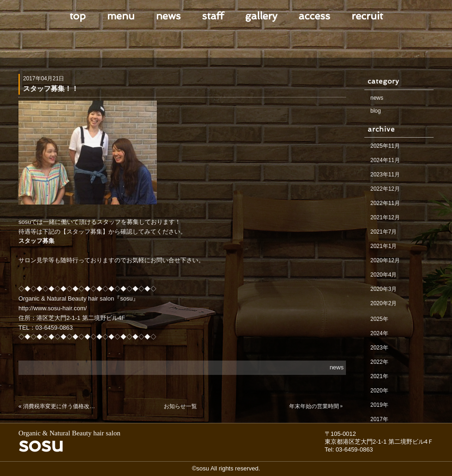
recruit (367, 16)
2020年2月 (384, 303)
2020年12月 (385, 260)
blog (376, 111)
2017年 (379, 419)
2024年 (379, 333)
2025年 (379, 319)
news (168, 16)
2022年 (379, 362)
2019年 (379, 405)
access (314, 16)
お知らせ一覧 (180, 406)
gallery (261, 16)
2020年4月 (384, 275)
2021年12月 (385, 217)
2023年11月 (385, 175)
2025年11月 (385, 146)
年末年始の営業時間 (314, 406)
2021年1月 (384, 246)
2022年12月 (385, 189)
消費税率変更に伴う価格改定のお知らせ (61, 406)
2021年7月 (384, 232)
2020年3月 (384, 289)
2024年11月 (385, 160)
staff (213, 16)
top (78, 16)
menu (121, 16)
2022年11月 (385, 203)
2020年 (379, 391)
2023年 (379, 348)
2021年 (379, 376)
